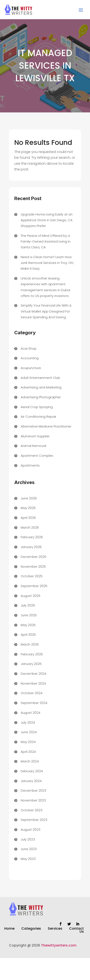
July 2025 (28, 605)
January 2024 (31, 781)
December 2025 (33, 557)
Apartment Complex (37, 456)
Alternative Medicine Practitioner (46, 426)
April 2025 (28, 635)
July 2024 (28, 722)
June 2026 (29, 498)
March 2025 (30, 644)
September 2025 (34, 586)
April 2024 (28, 752)
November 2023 (33, 800)
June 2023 (29, 849)
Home (9, 929)
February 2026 (32, 537)
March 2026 (30, 527)
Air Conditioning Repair (38, 417)
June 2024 (29, 732)
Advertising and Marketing (41, 387)
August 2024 (30, 713)
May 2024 (28, 742)
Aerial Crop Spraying (37, 407)
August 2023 (30, 830)
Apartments (30, 465)
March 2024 (30, 761)
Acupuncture (31, 368)
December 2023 (33, 790)
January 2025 (31, 664)
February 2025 (32, 654)
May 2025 (28, 625)
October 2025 (32, 576)
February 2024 (32, 771)
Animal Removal (33, 446)
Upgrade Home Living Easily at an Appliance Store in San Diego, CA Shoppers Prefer (47, 220)
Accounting (30, 358)
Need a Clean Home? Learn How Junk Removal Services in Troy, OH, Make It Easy (47, 263)
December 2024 (33, 674)
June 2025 (29, 615)
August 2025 (30, 596)
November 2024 (33, 683)
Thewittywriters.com (59, 945)
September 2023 (34, 820)
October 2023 (32, 810)
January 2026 (31, 547)
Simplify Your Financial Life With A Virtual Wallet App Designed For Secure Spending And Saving (46, 311)
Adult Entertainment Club (40, 378)
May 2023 (28, 859)
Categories (31, 929)
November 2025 (33, 566)
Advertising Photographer (41, 397)
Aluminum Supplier (35, 436)
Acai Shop (29, 348)
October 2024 (32, 693)
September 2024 (34, 703)
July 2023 (28, 839)
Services (55, 929)
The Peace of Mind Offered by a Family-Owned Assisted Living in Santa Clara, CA (46, 241)
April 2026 (28, 518)
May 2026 (28, 508)
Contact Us (76, 931)
